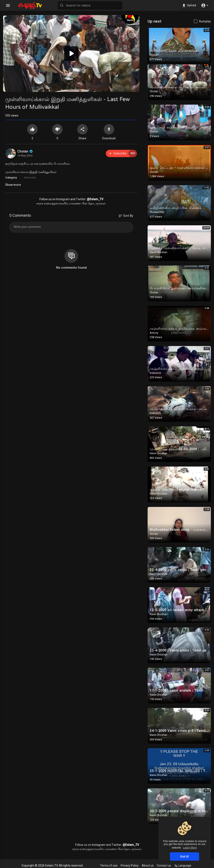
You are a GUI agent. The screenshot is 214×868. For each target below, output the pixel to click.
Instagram (63, 199)
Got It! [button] (185, 856)
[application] (71, 53)
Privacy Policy (130, 865)
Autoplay (205, 21)
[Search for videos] (90, 5)
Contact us (164, 865)
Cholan (25, 151)
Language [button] (183, 865)
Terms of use (109, 865)
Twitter (81, 199)
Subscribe (123, 153)
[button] (205, 5)
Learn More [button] (190, 848)
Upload (189, 5)
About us (148, 865)
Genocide (30, 178)
